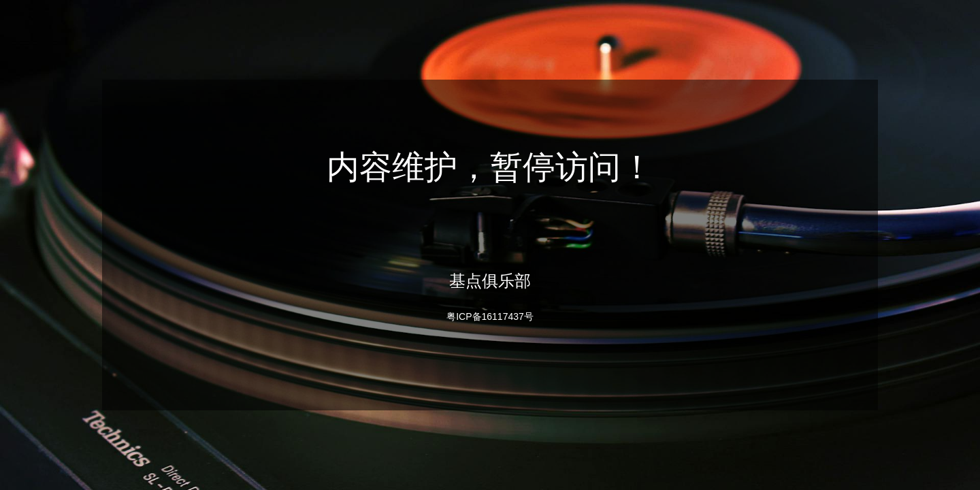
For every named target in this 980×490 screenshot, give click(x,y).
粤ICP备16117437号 (490, 316)
